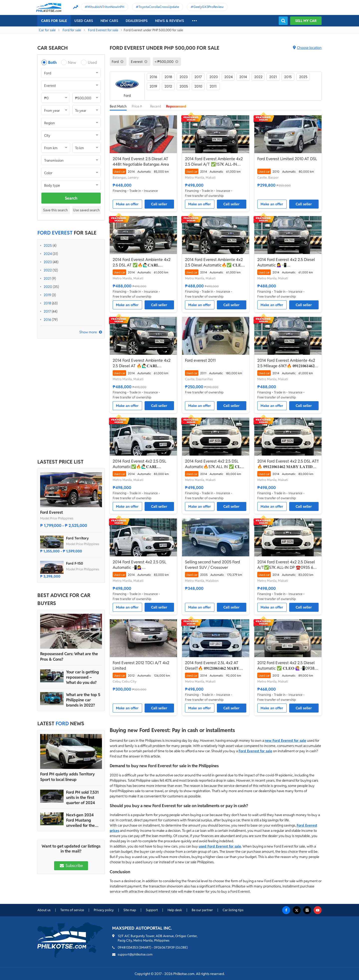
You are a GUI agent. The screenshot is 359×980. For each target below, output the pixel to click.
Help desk (175, 910)
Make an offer (127, 204)
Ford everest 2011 (200, 360)
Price (138, 106)
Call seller (159, 204)
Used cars (84, 21)
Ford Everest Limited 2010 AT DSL (287, 159)
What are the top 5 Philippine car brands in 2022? (83, 700)
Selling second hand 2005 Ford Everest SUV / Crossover (213, 565)
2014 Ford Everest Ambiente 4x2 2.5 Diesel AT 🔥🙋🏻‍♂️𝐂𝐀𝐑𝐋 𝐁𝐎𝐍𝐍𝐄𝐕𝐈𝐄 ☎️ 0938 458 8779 (142, 363)
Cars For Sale (54, 21)
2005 (184, 86)
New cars (109, 21)
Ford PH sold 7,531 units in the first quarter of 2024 (82, 797)
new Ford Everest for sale (285, 740)
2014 (243, 77)
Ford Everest (51, 512)
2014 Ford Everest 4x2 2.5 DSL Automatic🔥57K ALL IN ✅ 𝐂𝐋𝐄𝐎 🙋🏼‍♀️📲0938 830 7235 (216, 464)
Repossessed (176, 106)
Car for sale (47, 30)
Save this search (55, 210)
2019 (47, 295)
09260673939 (164, 947)
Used (92, 62)
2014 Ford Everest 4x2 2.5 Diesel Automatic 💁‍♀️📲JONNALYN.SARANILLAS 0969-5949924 (286, 262)
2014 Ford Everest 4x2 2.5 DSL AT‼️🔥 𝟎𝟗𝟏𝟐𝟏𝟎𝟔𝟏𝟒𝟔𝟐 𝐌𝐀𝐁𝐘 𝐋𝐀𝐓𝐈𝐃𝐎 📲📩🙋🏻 (288, 464)
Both (52, 62)
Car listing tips (233, 910)
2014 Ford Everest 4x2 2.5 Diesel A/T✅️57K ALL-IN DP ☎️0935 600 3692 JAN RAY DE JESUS (288, 565)
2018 (47, 303)
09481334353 (128, 947)
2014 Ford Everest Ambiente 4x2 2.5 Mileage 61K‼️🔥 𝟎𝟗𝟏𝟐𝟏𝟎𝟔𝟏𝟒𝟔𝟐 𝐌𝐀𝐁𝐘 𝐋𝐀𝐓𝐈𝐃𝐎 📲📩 (286, 363)
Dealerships (137, 21)
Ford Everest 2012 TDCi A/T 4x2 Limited (141, 666)
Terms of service (72, 910)
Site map (130, 910)
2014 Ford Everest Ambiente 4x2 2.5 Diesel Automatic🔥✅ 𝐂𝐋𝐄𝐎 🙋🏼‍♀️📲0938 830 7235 (215, 262)
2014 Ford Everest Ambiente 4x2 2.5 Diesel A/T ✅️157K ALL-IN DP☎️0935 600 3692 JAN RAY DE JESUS (215, 162)
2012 (168, 86)
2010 (198, 86)
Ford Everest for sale (103, 30)
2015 (288, 77)
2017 (47, 311)
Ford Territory (77, 538)
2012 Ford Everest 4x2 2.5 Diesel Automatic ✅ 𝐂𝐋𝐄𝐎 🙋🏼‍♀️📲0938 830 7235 (286, 666)
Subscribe (71, 866)
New (72, 62)
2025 (48, 245)
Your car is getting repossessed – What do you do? (83, 677)
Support (152, 910)
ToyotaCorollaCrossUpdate (159, 7)
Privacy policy (104, 910)
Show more (88, 332)
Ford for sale (72, 30)
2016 (47, 320)
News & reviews (170, 21)
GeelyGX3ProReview (209, 7)
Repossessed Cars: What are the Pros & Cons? (69, 657)
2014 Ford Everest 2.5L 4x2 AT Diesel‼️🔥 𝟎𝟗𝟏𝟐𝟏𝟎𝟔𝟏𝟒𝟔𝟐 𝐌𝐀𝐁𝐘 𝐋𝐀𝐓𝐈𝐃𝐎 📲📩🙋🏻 (212, 666)
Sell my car (306, 21)
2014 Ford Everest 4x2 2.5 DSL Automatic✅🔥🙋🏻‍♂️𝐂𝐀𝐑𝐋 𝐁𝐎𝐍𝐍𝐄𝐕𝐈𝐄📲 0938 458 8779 (140, 464)
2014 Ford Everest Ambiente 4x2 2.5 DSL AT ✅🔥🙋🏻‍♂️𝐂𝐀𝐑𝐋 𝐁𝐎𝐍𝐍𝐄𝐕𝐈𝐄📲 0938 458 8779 (142, 262)
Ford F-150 (75, 563)
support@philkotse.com (135, 954)
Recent (156, 106)
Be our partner (202, 910)
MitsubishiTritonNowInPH (106, 7)
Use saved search (86, 210)
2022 (48, 270)
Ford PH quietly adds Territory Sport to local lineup (67, 777)
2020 (48, 287)
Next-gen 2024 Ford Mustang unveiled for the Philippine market (82, 820)
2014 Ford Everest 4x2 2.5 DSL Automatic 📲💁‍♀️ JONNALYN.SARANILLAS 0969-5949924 (141, 565)
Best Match (118, 106)
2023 (48, 262)
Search (71, 198)
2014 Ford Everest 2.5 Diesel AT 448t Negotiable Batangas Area (141, 162)
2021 (47, 278)
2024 (48, 254)
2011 (213, 86)
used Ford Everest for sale (220, 846)
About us (44, 910)
